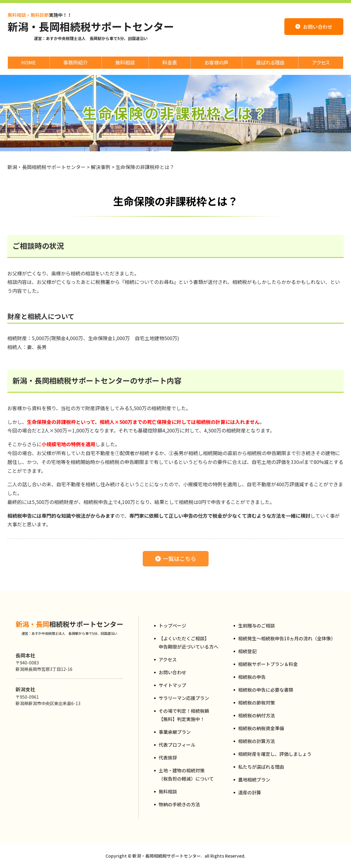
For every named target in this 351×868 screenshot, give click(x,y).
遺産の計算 (250, 792)
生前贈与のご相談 (257, 625)
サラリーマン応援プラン (184, 698)
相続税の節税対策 (257, 702)
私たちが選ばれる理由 (261, 767)
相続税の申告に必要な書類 (266, 690)
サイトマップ (172, 685)
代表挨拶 (168, 758)
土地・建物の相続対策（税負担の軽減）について (186, 774)
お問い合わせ (172, 672)
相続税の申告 (252, 677)
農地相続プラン (254, 780)
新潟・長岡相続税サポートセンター (91, 27)
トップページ (172, 625)
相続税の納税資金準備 (261, 728)
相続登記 (247, 651)
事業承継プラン (175, 732)
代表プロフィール (177, 745)
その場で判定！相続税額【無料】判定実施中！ (184, 715)
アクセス (168, 659)
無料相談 (168, 791)
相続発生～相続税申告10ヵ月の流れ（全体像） (287, 638)
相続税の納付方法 (257, 715)
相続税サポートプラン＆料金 (268, 664)
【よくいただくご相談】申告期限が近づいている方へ (188, 642)
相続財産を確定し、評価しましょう (275, 754)
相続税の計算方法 (257, 741)
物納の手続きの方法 (179, 804)
